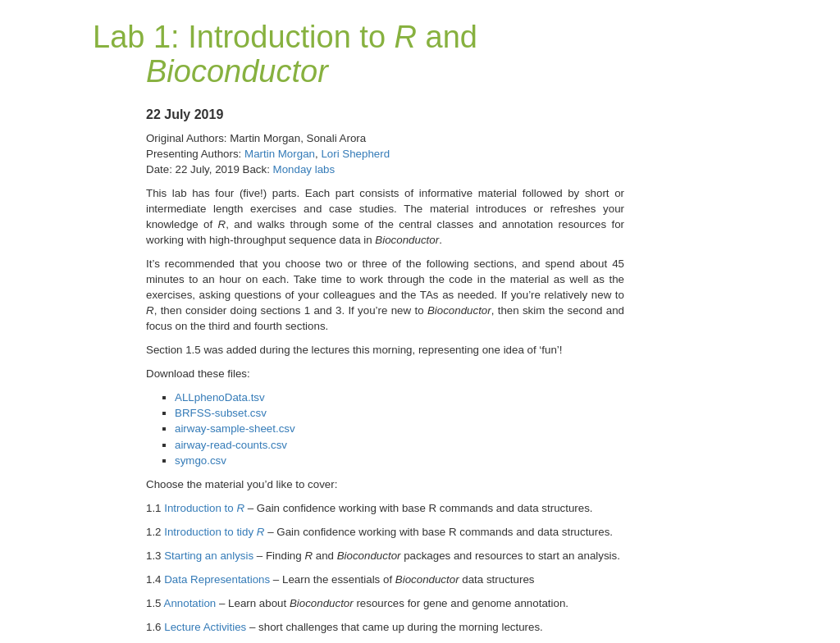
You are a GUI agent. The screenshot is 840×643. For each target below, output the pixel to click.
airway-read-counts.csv (231, 445)
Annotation (190, 603)
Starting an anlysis (209, 556)
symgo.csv (201, 461)
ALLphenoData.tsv (220, 397)
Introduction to (204, 508)
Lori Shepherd (355, 154)
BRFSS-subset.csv (221, 413)
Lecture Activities (205, 627)
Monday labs (304, 169)
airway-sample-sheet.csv (235, 429)
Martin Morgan (280, 154)
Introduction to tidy (214, 532)
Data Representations (217, 579)
